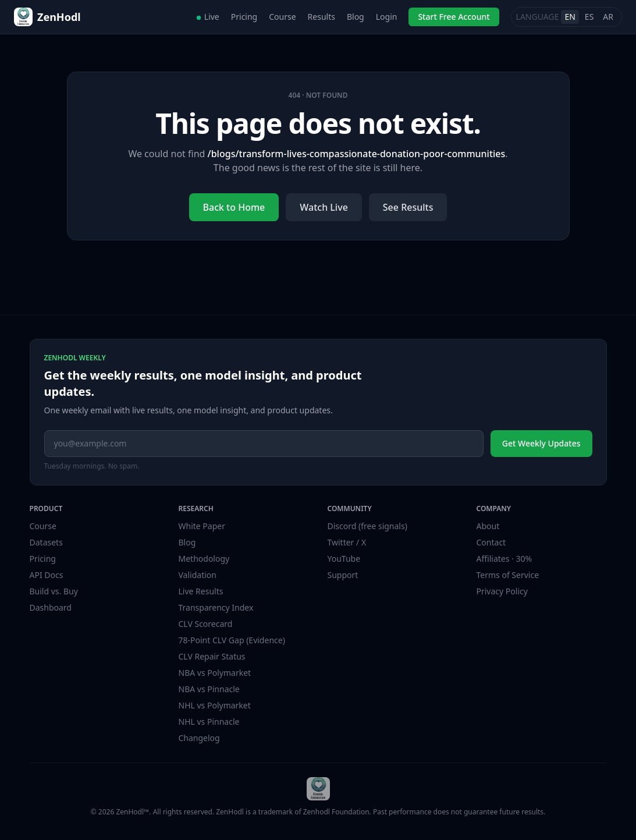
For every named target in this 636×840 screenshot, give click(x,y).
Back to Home (234, 207)
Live (208, 17)
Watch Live (324, 207)
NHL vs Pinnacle (209, 722)
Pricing (244, 17)
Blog (356, 17)
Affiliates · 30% (504, 559)
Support (343, 575)
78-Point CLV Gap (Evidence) (232, 640)
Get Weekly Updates (541, 443)
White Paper (202, 526)
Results (321, 17)
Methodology (204, 559)
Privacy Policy (502, 591)
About (488, 526)
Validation (198, 575)
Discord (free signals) (367, 526)
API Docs (47, 575)
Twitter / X (347, 542)
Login (387, 17)
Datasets (46, 542)
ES (589, 17)
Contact (491, 542)
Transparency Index (216, 607)
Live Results (201, 591)
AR (608, 17)
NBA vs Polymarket (215, 673)
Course (282, 17)
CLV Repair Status (212, 656)
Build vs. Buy (54, 591)
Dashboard (51, 607)
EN (570, 17)
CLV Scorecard (206, 624)
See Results (408, 207)
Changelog (199, 738)
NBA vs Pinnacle (209, 689)
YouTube (344, 559)
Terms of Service (508, 575)
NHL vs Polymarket (215, 705)
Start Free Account (454, 17)
